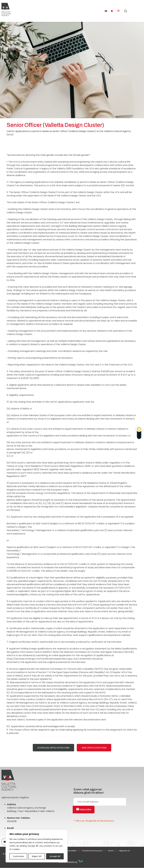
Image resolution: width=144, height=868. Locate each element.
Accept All (55, 856)
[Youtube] (5, 842)
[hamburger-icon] (118, 11)
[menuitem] (106, 11)
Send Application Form (94, 748)
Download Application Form (53, 748)
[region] (37, 846)
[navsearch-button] (125, 10)
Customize (18, 856)
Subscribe (84, 809)
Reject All (37, 856)
